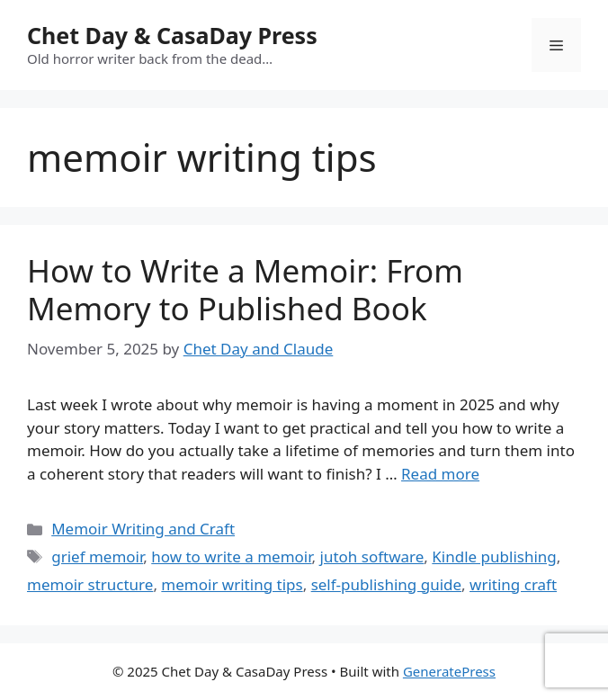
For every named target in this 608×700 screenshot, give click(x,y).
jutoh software (372, 556)
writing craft (513, 584)
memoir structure (90, 584)
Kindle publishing (494, 556)
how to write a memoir (231, 556)
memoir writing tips (232, 584)
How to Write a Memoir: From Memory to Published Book (245, 289)
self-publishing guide (386, 584)
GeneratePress (449, 671)
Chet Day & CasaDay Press (172, 35)
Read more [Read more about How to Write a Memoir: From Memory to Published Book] (440, 474)
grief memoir (97, 556)
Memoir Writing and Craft (143, 529)
